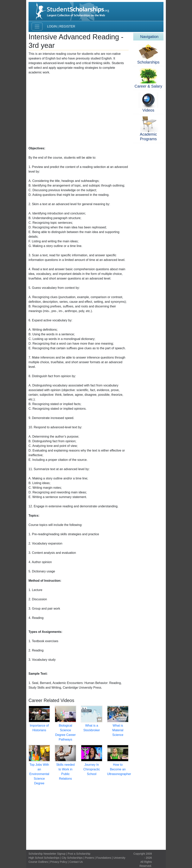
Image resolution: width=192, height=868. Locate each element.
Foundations (104, 858)
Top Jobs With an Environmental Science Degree (39, 774)
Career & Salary (148, 86)
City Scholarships (72, 858)
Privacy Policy (59, 862)
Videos (148, 110)
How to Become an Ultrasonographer (119, 769)
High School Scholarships (44, 858)
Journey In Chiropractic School (92, 769)
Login (52, 26)
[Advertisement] (79, 110)
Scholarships (148, 62)
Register (67, 26)
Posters (90, 858)
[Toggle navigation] (37, 27)
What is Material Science (118, 730)
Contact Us (76, 862)
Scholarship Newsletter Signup (47, 854)
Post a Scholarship (79, 854)
